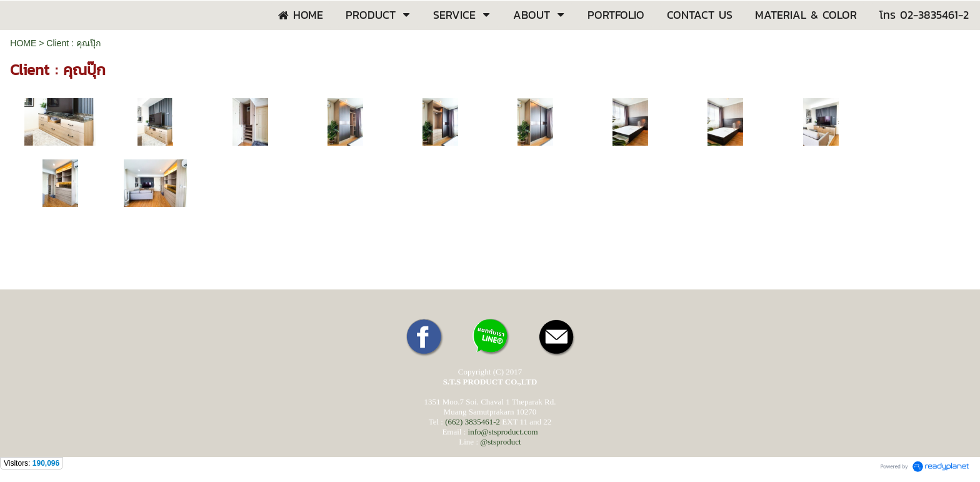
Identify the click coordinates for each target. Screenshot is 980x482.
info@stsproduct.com (503, 432)
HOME (23, 43)
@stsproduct (500, 442)
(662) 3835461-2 (472, 422)
